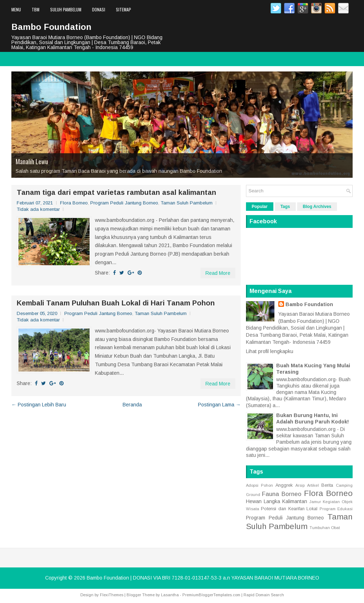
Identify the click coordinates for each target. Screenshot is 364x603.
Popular (260, 207)
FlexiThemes (112, 595)
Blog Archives (317, 207)
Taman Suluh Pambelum (187, 203)
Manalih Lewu (32, 161)
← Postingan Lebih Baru (39, 405)
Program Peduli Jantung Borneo (124, 203)
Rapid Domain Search (264, 595)
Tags (285, 207)
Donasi (99, 9)
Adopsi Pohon (259, 485)
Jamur (315, 502)
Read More (218, 273)
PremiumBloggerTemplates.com (211, 595)
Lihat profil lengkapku (270, 351)
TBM (36, 9)
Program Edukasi (336, 509)
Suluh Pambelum (66, 9)
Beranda (132, 405)
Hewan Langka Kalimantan (277, 501)
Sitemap (124, 9)
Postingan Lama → (219, 405)
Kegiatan (331, 502)
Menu (16, 9)
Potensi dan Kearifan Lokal (289, 509)
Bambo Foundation (51, 27)
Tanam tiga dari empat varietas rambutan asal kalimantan (116, 192)
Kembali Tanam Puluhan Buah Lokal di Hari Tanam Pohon (116, 303)
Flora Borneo (74, 203)
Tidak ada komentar (38, 209)
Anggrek (284, 485)
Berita (327, 485)
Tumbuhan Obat (325, 528)
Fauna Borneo (282, 494)
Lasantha (170, 595)
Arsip (300, 485)
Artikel (313, 485)
